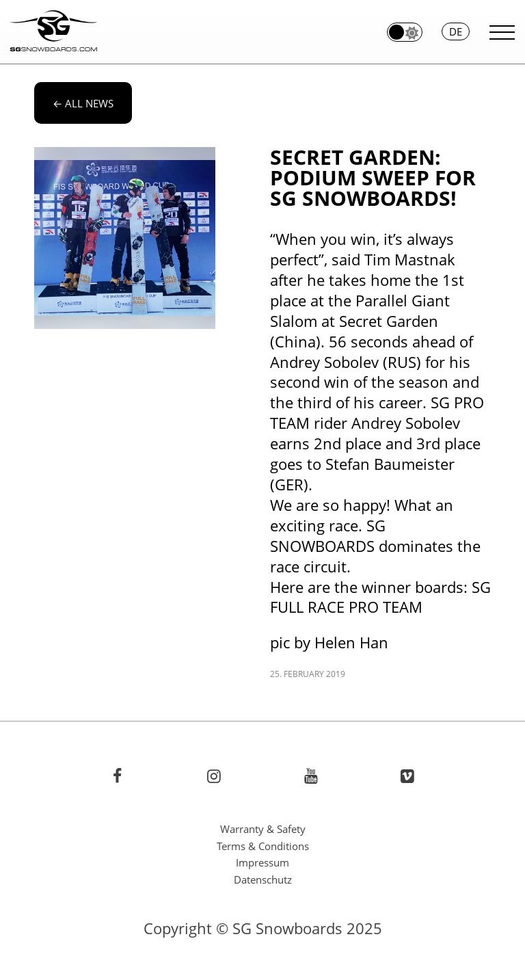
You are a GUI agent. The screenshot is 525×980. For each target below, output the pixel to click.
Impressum (262, 862)
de (456, 31)
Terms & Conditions (263, 846)
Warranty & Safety (263, 829)
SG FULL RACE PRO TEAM (380, 597)
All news (83, 103)
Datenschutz (263, 879)
